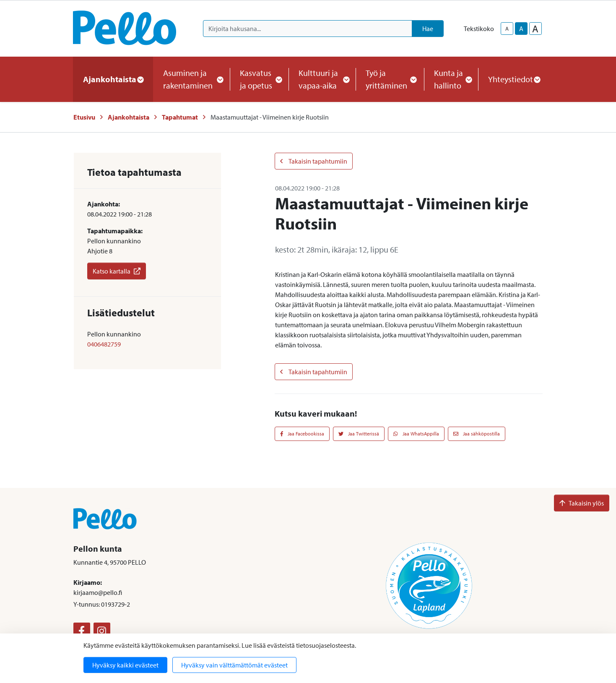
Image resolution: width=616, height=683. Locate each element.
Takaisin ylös (582, 503)
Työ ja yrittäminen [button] (390, 79)
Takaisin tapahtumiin (314, 161)
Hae (428, 29)
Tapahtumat (180, 117)
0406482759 (104, 344)
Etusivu (84, 117)
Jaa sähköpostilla (477, 434)
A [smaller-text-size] (507, 29)
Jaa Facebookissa (302, 434)
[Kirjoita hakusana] (308, 29)
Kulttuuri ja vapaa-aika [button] (322, 79)
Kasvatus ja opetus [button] (259, 79)
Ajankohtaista (129, 117)
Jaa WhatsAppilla (416, 434)
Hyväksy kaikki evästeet (125, 665)
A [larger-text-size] (535, 29)
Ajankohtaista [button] (113, 79)
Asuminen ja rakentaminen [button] (192, 79)
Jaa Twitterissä (359, 434)
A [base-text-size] (521, 29)
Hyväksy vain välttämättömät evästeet (234, 665)
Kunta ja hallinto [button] (451, 79)
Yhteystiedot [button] (514, 79)
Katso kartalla (117, 271)
